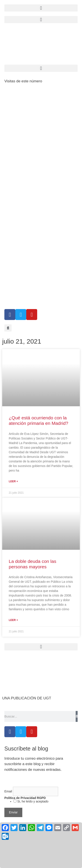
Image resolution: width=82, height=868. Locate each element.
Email (9, 791)
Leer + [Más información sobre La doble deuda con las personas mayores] (13, 620)
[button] (41, 20)
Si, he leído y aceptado (32, 801)
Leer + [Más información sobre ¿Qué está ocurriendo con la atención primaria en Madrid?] (13, 481)
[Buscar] (77, 716)
